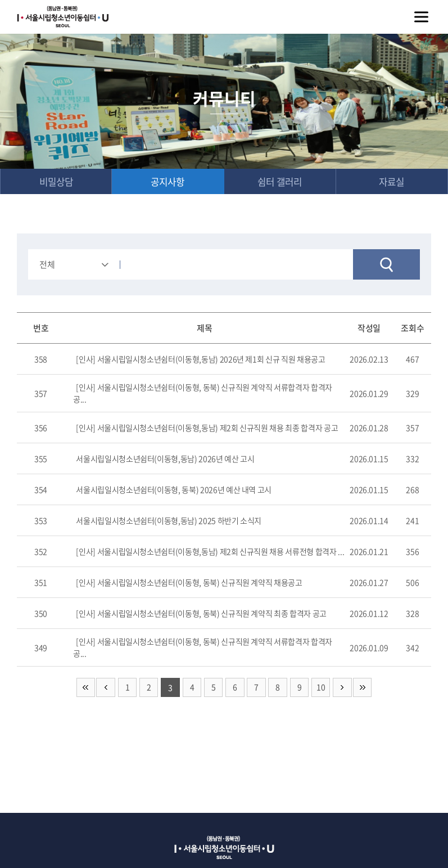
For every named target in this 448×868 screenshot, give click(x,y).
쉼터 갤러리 (280, 181)
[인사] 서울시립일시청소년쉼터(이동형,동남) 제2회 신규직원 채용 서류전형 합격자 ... (210, 552)
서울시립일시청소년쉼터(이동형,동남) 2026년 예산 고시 (165, 459)
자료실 (392, 181)
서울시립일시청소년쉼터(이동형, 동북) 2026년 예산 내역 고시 (174, 490)
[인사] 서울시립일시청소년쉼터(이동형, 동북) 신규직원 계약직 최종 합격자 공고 (201, 614)
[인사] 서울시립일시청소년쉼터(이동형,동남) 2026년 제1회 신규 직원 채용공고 (200, 359)
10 (321, 688)
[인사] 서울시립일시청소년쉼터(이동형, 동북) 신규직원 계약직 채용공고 (189, 583)
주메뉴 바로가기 (0, 0)
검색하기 (386, 265)
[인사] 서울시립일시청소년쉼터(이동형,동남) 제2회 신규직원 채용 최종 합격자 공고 (207, 428)
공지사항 (168, 181)
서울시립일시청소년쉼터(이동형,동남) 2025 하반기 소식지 (169, 521)
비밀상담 (56, 181)
